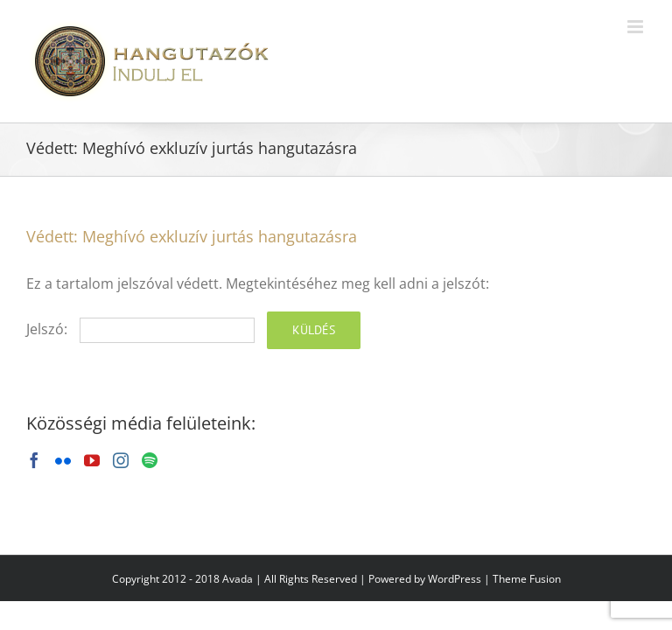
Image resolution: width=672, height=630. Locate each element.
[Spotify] (150, 460)
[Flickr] (63, 460)
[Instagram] (121, 460)
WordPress (455, 579)
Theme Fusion (527, 579)
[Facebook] (34, 460)
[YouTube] (92, 460)
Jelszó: (140, 329)
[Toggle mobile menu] (637, 27)
